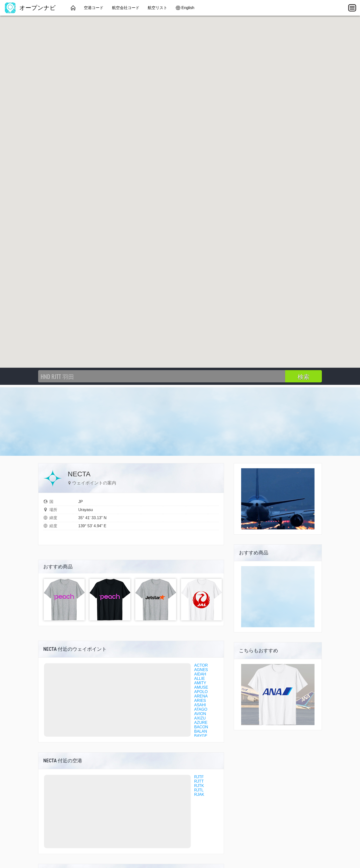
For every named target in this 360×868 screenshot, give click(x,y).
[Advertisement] (180, 422)
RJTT (199, 781)
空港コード (94, 8)
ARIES (200, 701)
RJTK (199, 786)
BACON (201, 727)
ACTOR (201, 665)
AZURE (201, 723)
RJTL (199, 790)
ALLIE (200, 679)
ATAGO (201, 709)
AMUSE (201, 687)
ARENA (201, 696)
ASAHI (200, 705)
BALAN (201, 731)
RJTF (199, 777)
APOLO (201, 692)
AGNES (201, 670)
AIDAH (200, 674)
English (188, 8)
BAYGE (201, 736)
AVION (200, 714)
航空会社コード (126, 8)
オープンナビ (30, 8)
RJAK (199, 794)
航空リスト (157, 8)
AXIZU (200, 718)
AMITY (200, 683)
